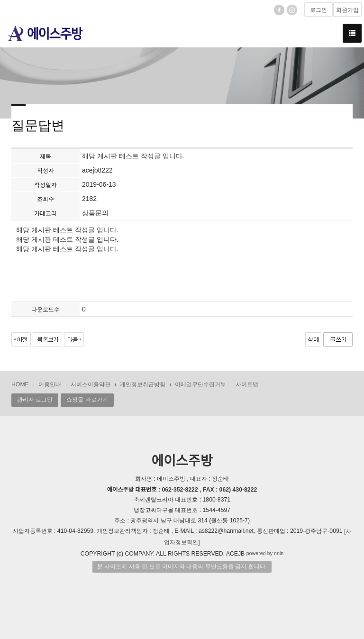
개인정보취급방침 (143, 384)
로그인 (318, 10)
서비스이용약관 (91, 384)
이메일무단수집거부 (200, 384)
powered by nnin (265, 553)
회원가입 (347, 10)
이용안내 (50, 384)
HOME (20, 384)
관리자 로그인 (35, 400)
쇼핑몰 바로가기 (87, 400)
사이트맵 (247, 384)
